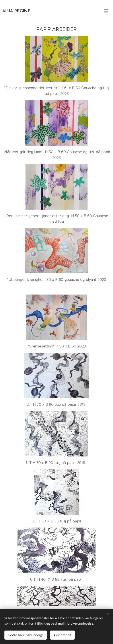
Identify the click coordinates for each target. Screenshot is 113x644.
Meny (106, 11)
